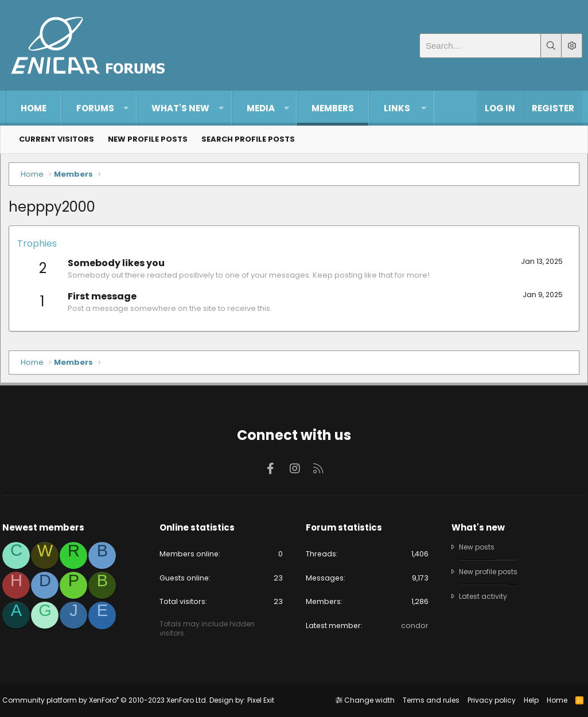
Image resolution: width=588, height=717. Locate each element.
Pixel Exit (264, 700)
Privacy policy (488, 700)
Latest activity (482, 596)
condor (413, 626)
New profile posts (148, 139)
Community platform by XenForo (108, 700)
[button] (126, 108)
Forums (95, 108)
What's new (180, 108)
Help (528, 700)
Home (34, 108)
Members (333, 108)
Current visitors (57, 139)
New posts (477, 546)
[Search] (480, 46)
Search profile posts (248, 139)
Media (261, 108)
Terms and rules (428, 700)
